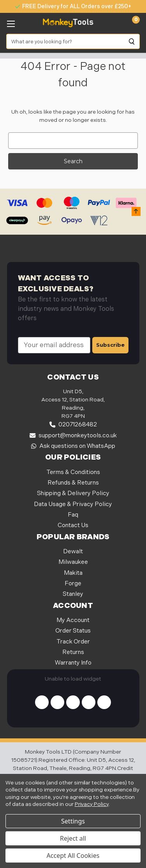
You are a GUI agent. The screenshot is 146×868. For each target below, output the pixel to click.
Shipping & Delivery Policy (73, 493)
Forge (73, 584)
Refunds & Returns (73, 483)
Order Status (73, 631)
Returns (73, 652)
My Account (73, 620)
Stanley (73, 594)
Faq (73, 515)
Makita (73, 573)
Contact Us (73, 525)
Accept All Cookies (73, 856)
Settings (73, 821)
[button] (136, 211)
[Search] (132, 41)
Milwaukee (73, 562)
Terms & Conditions (73, 472)
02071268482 (73, 425)
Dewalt (73, 552)
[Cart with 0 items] (131, 23)
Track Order (73, 642)
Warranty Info (73, 663)
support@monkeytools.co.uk (73, 436)
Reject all (73, 838)
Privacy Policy (92, 804)
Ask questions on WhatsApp (73, 446)
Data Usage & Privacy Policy (73, 504)
